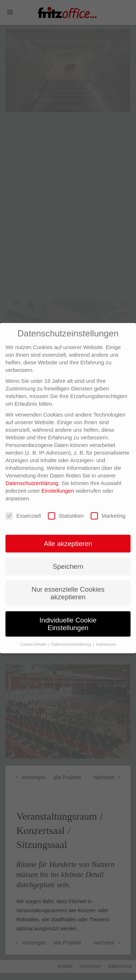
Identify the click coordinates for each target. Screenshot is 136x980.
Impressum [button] (106, 633)
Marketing (108, 505)
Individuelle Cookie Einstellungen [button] (68, 613)
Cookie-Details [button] (34, 633)
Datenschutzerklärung (32, 472)
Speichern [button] (68, 555)
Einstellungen (58, 479)
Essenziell (23, 505)
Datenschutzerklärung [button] (72, 633)
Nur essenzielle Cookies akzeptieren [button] (68, 582)
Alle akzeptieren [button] (68, 532)
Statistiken (66, 505)
